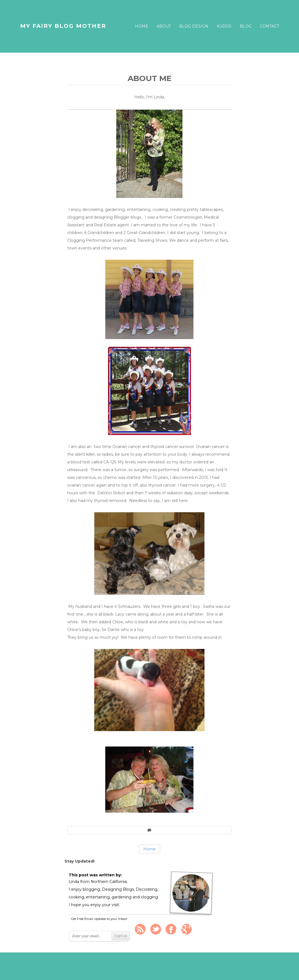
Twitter (156, 929)
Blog (246, 26)
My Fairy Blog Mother (63, 26)
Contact (270, 26)
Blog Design (194, 26)
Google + (187, 929)
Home (142, 26)
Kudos (224, 26)
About (164, 26)
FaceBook (171, 929)
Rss (140, 929)
